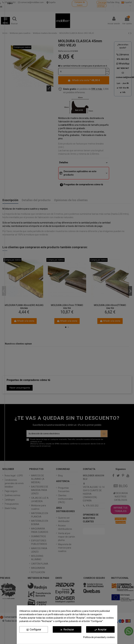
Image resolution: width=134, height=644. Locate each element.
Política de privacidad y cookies (99, 637)
